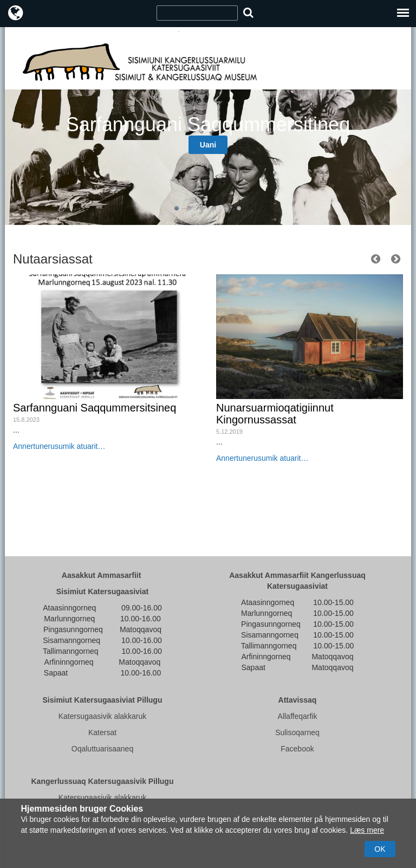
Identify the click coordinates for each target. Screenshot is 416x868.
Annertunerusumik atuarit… (59, 446)
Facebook (297, 749)
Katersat (102, 732)
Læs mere (367, 830)
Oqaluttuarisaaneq (102, 749)
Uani (208, 145)
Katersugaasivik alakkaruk (103, 716)
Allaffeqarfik (298, 716)
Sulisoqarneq (297, 732)
